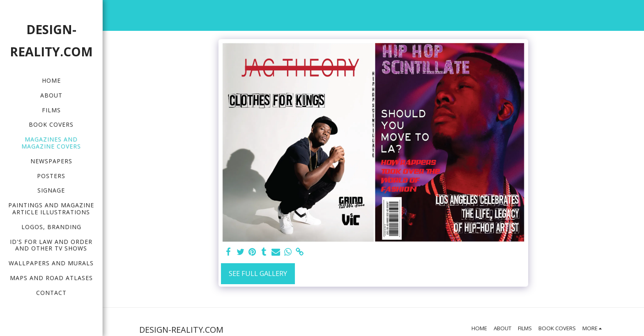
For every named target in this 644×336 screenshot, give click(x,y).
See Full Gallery (258, 273)
